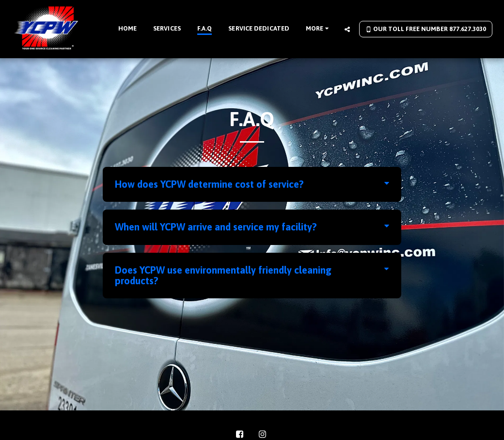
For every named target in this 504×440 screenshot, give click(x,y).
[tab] (252, 184)
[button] (347, 29)
